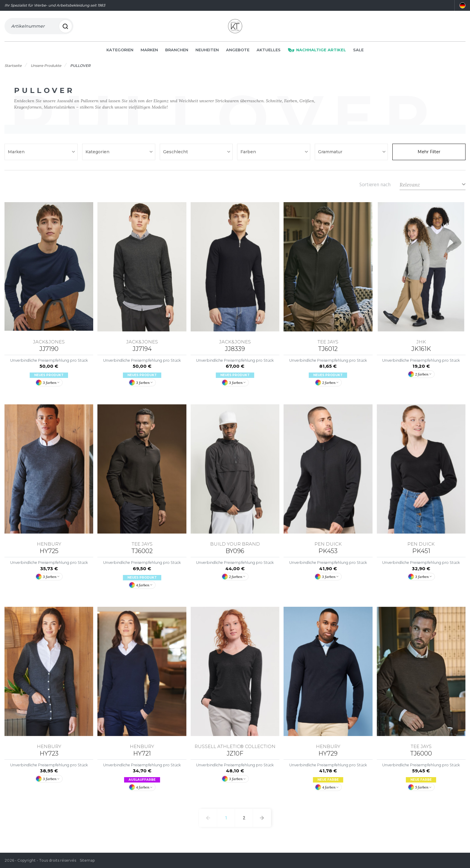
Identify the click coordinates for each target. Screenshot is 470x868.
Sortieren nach (375, 186)
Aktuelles (269, 52)
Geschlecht (176, 154)
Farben (249, 154)
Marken (149, 52)
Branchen (177, 52)
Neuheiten (207, 52)
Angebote (238, 52)
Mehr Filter (429, 154)
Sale (358, 52)
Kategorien (120, 52)
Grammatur (331, 154)
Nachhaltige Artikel (317, 52)
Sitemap (87, 860)
